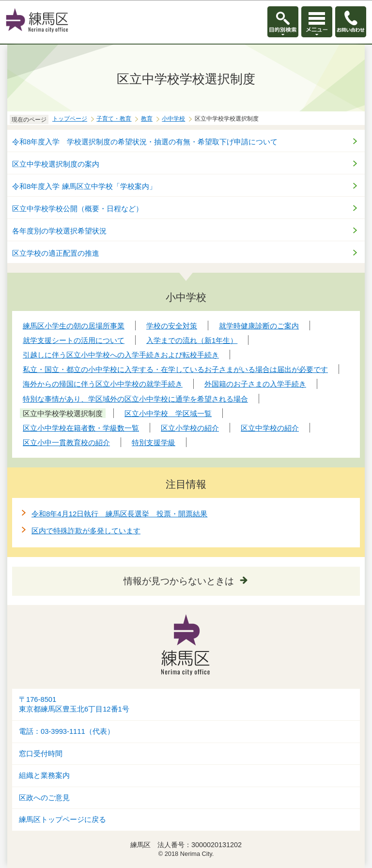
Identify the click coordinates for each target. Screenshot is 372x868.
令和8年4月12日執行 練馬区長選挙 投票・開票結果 (119, 514)
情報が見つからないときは (179, 581)
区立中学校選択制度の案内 (56, 164)
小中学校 (173, 119)
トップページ (70, 119)
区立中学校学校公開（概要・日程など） (77, 209)
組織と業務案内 (44, 775)
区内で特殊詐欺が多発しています (86, 531)
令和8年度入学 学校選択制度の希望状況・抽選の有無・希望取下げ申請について (145, 142)
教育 (147, 119)
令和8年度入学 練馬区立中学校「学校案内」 (84, 186)
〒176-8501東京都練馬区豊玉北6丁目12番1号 (74, 705)
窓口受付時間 (41, 754)
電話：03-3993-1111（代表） (67, 731)
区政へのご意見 (44, 798)
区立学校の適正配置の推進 (56, 253)
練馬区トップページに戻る (62, 820)
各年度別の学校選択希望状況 (59, 231)
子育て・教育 (114, 119)
